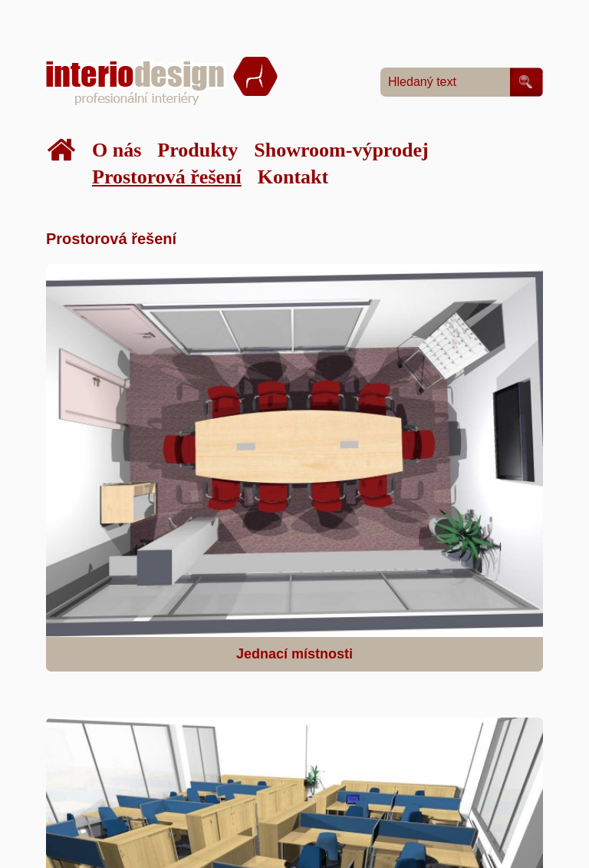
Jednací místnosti (294, 654)
